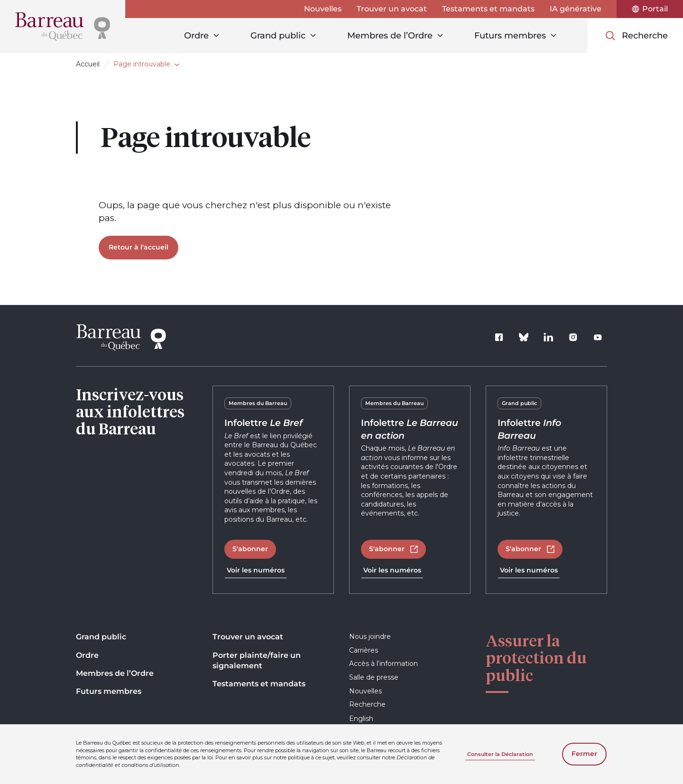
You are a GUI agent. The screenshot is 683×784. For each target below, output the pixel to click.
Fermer (584, 754)
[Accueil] (63, 27)
